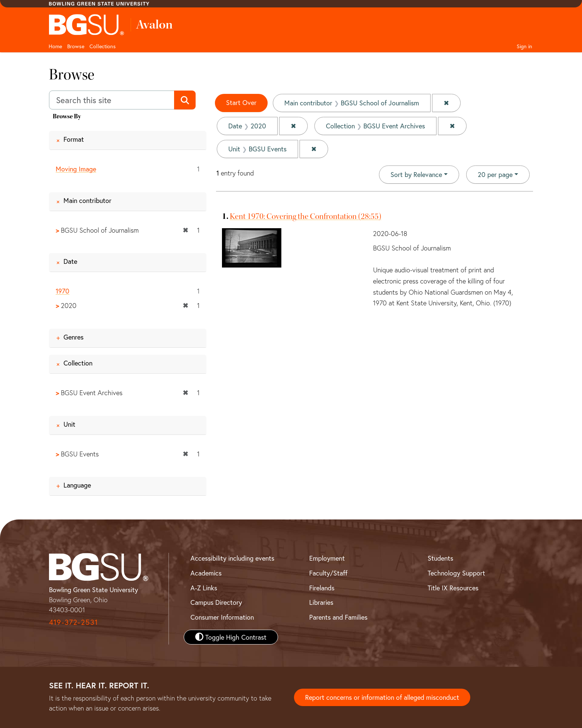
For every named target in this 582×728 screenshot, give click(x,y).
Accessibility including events (232, 558)
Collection (78, 363)
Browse (76, 46)
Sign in (524, 46)
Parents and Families (338, 617)
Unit (69, 424)
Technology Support (456, 573)
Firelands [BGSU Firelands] (322, 588)
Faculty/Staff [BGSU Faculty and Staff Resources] (328, 573)
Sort (416, 174)
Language (77, 485)
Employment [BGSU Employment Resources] (327, 558)
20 (495, 174)
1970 (63, 291)
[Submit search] (185, 100)
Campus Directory (216, 603)
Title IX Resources (453, 588)
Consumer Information (222, 617)
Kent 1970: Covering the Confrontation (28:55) (305, 216)
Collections (103, 46)
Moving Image (76, 169)
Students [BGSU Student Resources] (440, 558)
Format (74, 139)
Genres (73, 337)
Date (70, 262)
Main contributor (87, 200)
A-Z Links (204, 588)
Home (55, 46)
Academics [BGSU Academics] (206, 573)
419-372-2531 (73, 622)
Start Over (241, 102)
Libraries (321, 603)
